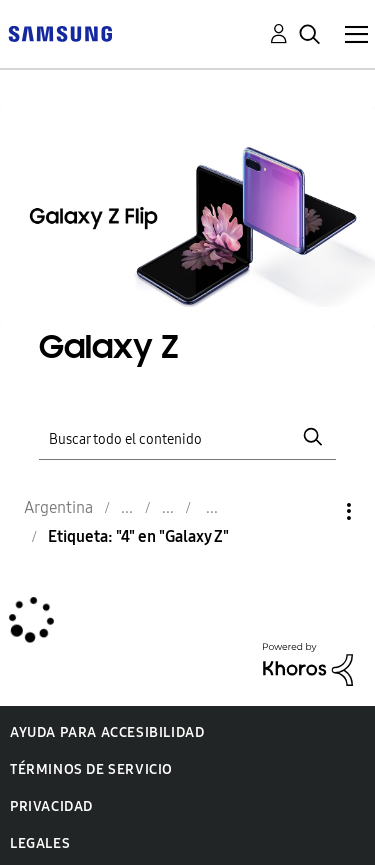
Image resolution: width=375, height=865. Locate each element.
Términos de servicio (91, 769)
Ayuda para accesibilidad (107, 732)
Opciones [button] (315, 511)
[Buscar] (188, 436)
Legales (40, 843)
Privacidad (51, 806)
